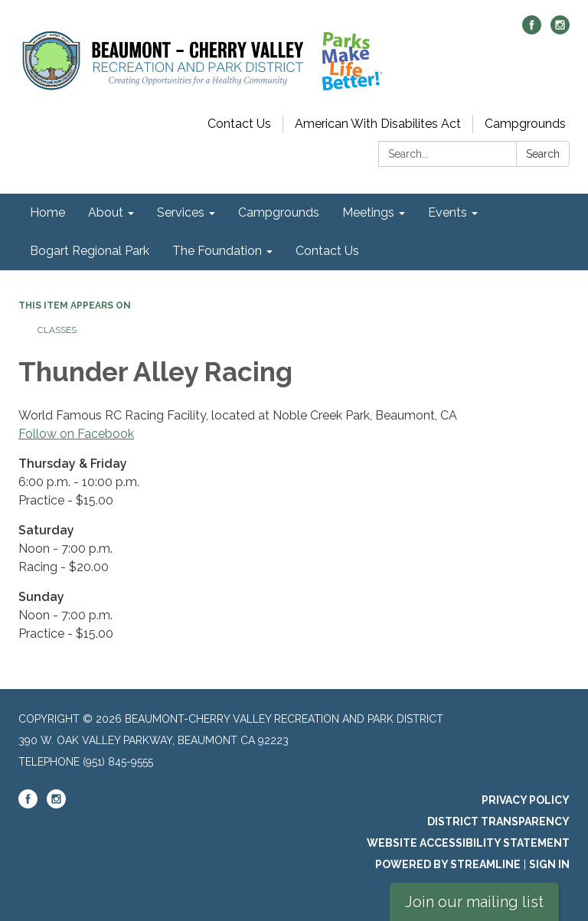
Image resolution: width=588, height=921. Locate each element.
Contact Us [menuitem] (327, 251)
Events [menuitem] (448, 212)
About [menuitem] (106, 212)
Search (543, 154)
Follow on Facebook (76, 434)
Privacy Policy (526, 800)
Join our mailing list (474, 902)
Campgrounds (525, 124)
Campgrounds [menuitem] (279, 212)
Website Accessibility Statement (468, 843)
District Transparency (498, 821)
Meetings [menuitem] (368, 212)
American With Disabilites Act (378, 124)
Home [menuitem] (47, 212)
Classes (57, 330)
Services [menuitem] (181, 212)
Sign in (549, 864)
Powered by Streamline (448, 864)
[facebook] (532, 30)
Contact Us (239, 124)
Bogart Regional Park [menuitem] (90, 251)
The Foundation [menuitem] (217, 251)
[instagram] (560, 30)
